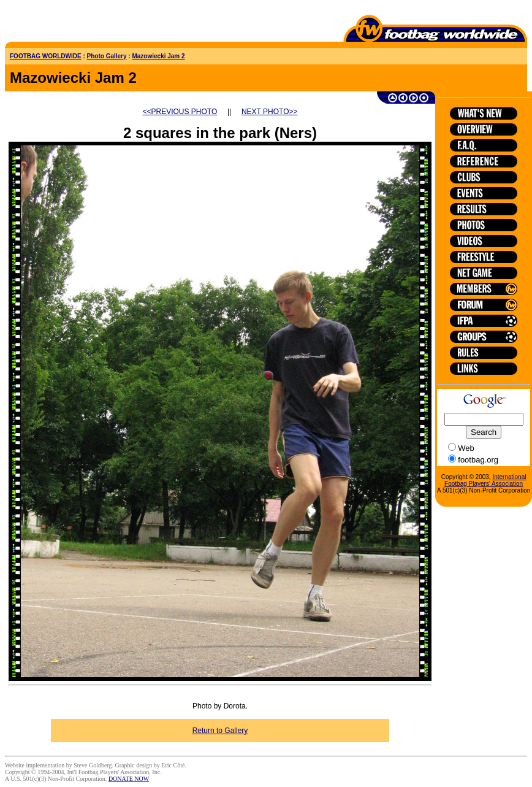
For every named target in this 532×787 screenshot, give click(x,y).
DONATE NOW (129, 779)
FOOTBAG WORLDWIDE (46, 56)
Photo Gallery (107, 56)
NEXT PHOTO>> (270, 112)
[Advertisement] (77, 23)
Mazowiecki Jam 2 (158, 56)
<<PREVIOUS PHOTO (180, 112)
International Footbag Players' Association (485, 480)
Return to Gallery (220, 731)
